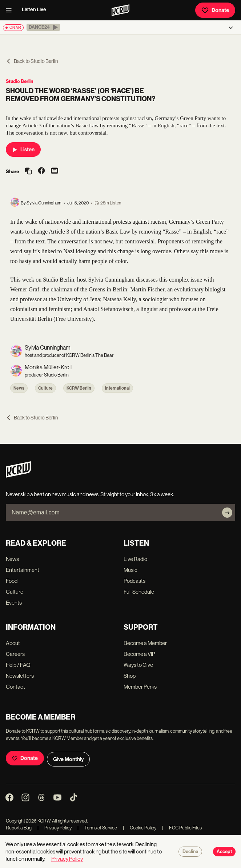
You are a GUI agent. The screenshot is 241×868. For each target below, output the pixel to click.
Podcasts (134, 581)
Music (130, 570)
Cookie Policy (140, 828)
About (13, 643)
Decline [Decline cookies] (190, 852)
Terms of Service (97, 828)
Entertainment (23, 570)
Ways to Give (138, 665)
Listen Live (34, 10)
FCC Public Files (182, 828)
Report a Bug (19, 828)
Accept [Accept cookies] (224, 852)
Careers (15, 654)
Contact (15, 687)
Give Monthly (68, 759)
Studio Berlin (19, 81)
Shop (130, 676)
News (19, 388)
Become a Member (145, 643)
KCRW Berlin (79, 388)
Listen (23, 150)
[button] (43, 27)
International (117, 388)
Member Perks (140, 687)
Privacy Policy (55, 828)
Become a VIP (139, 654)
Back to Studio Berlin (32, 61)
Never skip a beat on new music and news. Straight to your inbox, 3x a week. (90, 494)
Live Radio (135, 559)
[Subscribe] (227, 513)
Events (14, 603)
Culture (45, 388)
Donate (215, 10)
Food (12, 581)
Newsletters (20, 676)
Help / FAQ (18, 665)
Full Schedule (139, 592)
